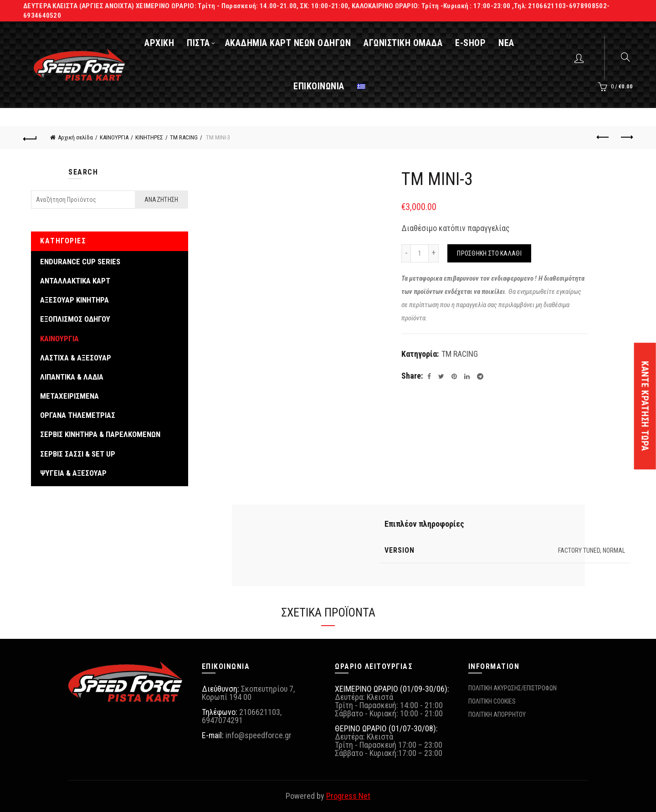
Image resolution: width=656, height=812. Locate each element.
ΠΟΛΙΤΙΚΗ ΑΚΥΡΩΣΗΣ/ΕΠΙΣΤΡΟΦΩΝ (512, 688)
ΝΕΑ (506, 43)
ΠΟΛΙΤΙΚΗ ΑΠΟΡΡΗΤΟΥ (497, 714)
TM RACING (184, 137)
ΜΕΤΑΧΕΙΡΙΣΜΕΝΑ (69, 396)
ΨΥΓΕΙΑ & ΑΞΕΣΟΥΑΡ (73, 473)
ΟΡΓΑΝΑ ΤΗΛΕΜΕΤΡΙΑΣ (78, 415)
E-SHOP (470, 43)
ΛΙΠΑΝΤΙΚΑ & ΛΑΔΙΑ (72, 377)
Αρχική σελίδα (75, 137)
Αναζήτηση (161, 200)
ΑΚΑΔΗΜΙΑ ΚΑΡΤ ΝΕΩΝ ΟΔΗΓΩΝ (288, 43)
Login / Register (580, 58)
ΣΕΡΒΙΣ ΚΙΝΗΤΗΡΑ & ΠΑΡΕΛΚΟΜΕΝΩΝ (100, 434)
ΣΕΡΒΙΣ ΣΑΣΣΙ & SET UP (78, 454)
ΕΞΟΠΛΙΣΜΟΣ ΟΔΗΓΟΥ (75, 319)
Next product (626, 137)
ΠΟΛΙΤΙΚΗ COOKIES (492, 701)
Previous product (603, 137)
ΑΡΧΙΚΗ (159, 43)
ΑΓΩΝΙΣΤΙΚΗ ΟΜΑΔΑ (403, 43)
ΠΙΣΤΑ (198, 43)
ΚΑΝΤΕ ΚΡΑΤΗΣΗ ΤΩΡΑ (645, 406)
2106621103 (260, 712)
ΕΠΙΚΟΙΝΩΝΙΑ (319, 86)
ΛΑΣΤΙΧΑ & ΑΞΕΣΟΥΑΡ (76, 358)
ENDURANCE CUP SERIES (80, 262)
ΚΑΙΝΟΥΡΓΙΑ (114, 137)
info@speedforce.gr (259, 735)
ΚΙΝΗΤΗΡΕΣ (149, 137)
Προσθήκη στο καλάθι (489, 253)
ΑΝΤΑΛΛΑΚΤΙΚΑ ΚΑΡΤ (75, 281)
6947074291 (222, 720)
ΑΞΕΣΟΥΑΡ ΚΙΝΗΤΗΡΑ (74, 300)
